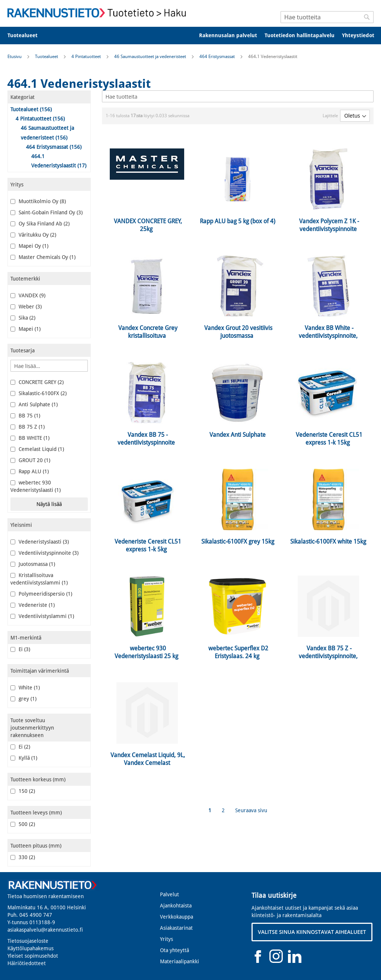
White (25, 688)
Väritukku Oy (33, 235)
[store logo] (99, 13)
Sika (23, 318)
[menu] (190, 36)
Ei (20, 649)
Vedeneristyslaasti (40, 542)
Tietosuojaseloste (28, 941)
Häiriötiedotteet (27, 963)
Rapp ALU (30, 471)
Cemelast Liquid (37, 449)
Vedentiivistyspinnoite (44, 553)
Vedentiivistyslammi (42, 616)
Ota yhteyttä (175, 950)
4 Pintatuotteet (87, 57)
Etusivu (15, 57)
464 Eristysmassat (218, 57)
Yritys (167, 939)
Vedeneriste (33, 605)
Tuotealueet (47, 57)
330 (23, 857)
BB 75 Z (28, 427)
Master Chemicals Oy (43, 257)
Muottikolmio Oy (38, 201)
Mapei (25, 329)
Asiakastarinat (176, 928)
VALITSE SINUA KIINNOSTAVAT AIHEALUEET (312, 932)
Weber (26, 307)
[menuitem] (27, 36)
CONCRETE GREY (37, 382)
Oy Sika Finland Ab (40, 224)
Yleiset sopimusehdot (33, 956)
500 (23, 824)
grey (23, 699)
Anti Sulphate (34, 404)
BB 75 (25, 416)
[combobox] (327, 17)
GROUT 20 (30, 460)
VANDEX (28, 295)
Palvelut (169, 894)
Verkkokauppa (177, 917)
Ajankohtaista (176, 906)
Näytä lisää (49, 504)
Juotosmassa (33, 564)
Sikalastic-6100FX (39, 393)
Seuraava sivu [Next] (251, 810)
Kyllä (24, 758)
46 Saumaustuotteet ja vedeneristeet (151, 57)
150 (23, 791)
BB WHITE (30, 438)
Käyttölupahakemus (31, 948)
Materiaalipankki (180, 961)
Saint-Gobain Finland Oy (47, 212)
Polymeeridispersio (41, 594)
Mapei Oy (29, 246)
